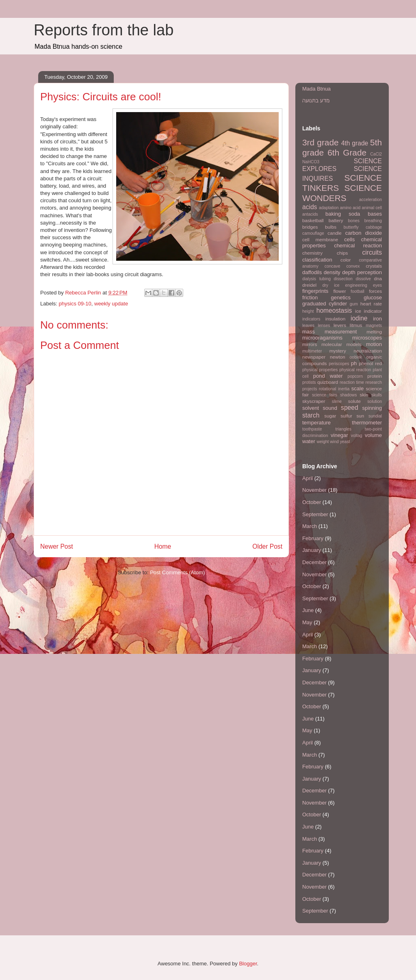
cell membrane (320, 239)
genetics (341, 297)
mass (309, 332)
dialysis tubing (316, 279)
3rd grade (321, 142)
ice (358, 311)
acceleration (370, 200)
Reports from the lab (104, 30)
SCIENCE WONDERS (342, 193)
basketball (313, 220)
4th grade (355, 143)
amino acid (350, 208)
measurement (341, 332)
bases (375, 214)
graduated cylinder (325, 304)
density (332, 272)
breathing (373, 221)
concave (333, 266)
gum (354, 304)
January (312, 550)
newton (338, 357)
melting (374, 332)
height (308, 311)
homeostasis (334, 310)
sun (361, 416)
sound (330, 408)
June (308, 610)
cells (349, 239)
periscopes (339, 364)
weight (323, 442)
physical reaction (355, 370)
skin (364, 395)
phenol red (370, 363)
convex (353, 266)
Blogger (248, 964)
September (315, 514)
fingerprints (315, 291)
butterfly (351, 227)
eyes (377, 285)
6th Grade (347, 153)
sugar (330, 416)
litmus (356, 325)
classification (317, 260)
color (346, 260)
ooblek (356, 357)
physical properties (320, 370)
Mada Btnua (316, 89)
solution (375, 401)
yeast (345, 442)
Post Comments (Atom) (177, 572)
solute (354, 401)
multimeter (312, 351)
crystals (374, 266)
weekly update (111, 304)
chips (342, 253)
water (309, 441)
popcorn (355, 376)
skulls (377, 395)
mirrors (310, 344)
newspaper (314, 357)
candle (334, 233)
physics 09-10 (75, 304)
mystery (338, 351)
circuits (372, 252)
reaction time (352, 382)
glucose (373, 297)
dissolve (363, 279)
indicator (373, 311)
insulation (335, 319)
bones (354, 221)
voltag (357, 436)
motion (374, 344)
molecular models (341, 344)
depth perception (362, 272)
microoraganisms (322, 338)
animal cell (372, 208)
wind (334, 442)
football (357, 291)
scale (357, 388)
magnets (374, 326)
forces (375, 291)
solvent (311, 408)
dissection (343, 279)
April (308, 478)
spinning (372, 408)
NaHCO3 (311, 162)
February (313, 538)
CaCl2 (376, 154)
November (314, 490)
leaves (308, 326)
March (310, 526)
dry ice (331, 285)
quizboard (328, 382)
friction (310, 297)
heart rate (371, 304)
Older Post (267, 546)
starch (311, 415)
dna (378, 278)
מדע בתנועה (316, 101)
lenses (324, 326)
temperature (316, 423)
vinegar (339, 435)
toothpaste (312, 429)
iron (377, 319)
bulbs (331, 227)
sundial (375, 416)
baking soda (343, 214)
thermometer (367, 423)
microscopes (367, 338)
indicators (311, 319)
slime (337, 401)
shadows (348, 395)
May (307, 622)
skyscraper (314, 401)
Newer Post (57, 546)
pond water (328, 376)
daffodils (312, 272)
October (312, 502)
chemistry (312, 253)
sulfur (346, 416)
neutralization (368, 351)
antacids (310, 214)
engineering (356, 285)
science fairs (325, 395)
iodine (359, 318)
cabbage (374, 227)
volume (373, 435)
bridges (310, 227)
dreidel (309, 285)
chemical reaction (358, 246)
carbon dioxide (364, 233)
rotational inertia (334, 389)
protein (375, 376)
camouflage (313, 233)
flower (339, 291)
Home (163, 546)
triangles (343, 429)
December (314, 562)
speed (350, 408)
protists (309, 382)
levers (340, 325)
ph (354, 363)
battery (336, 220)
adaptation (329, 208)
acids (310, 207)
